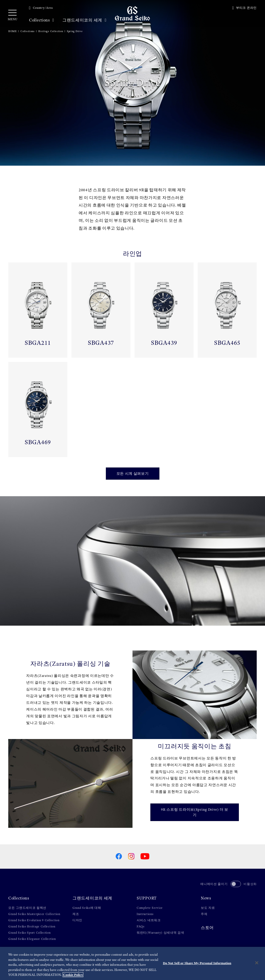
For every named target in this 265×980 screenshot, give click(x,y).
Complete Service (150, 908)
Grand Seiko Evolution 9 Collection (34, 920)
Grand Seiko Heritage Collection (32, 926)
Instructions (145, 914)
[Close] (257, 963)
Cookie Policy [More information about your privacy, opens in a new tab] (73, 975)
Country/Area (41, 8)
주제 (204, 914)
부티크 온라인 (245, 8)
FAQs (141, 926)
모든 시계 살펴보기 (133, 473)
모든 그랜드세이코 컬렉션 (27, 908)
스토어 (207, 928)
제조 (76, 914)
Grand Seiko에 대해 (87, 908)
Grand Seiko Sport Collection (30, 933)
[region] (132, 963)
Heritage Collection (51, 31)
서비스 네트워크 (149, 920)
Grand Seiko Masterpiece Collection (34, 914)
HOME (13, 31)
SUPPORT (147, 898)
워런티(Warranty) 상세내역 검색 (160, 933)
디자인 (77, 920)
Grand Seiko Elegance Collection (32, 939)
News (206, 898)
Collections (42, 20)
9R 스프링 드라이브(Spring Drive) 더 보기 (194, 812)
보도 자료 (208, 908)
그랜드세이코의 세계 (84, 20)
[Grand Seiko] (132, 13)
